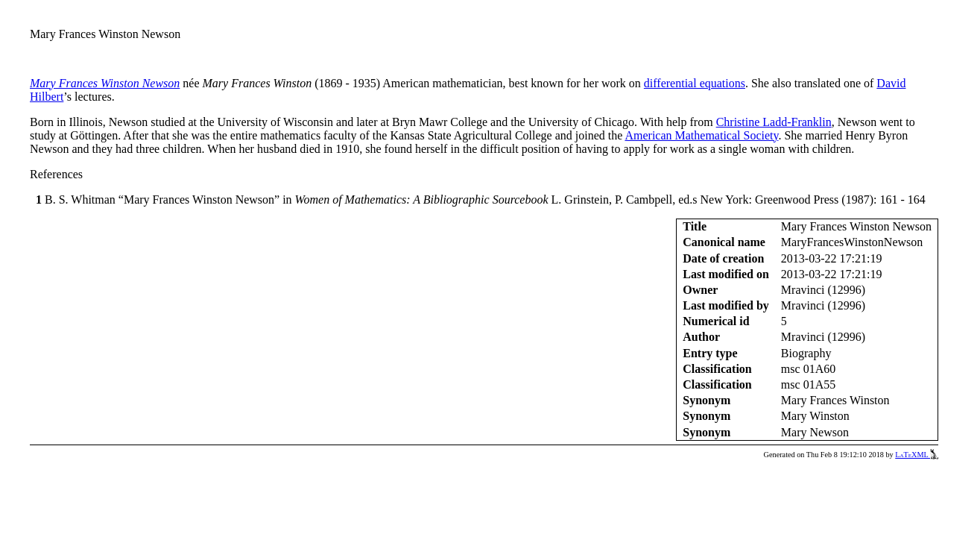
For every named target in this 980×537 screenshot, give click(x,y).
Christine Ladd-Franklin (774, 122)
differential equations (695, 83)
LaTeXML (917, 455)
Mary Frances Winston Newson (105, 83)
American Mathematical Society (701, 135)
